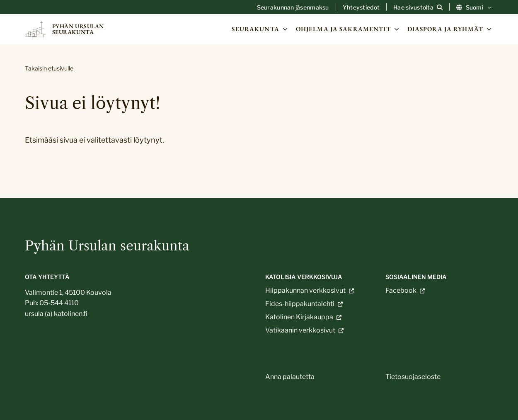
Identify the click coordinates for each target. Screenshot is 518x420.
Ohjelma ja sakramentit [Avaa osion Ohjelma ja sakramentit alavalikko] (348, 29)
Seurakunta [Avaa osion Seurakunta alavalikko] (260, 29)
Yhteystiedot (361, 7)
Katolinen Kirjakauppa (299, 317)
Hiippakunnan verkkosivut (305, 290)
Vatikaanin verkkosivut (300, 330)
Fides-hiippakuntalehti (300, 304)
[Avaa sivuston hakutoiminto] (418, 7)
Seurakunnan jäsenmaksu (293, 7)
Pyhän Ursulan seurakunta (107, 246)
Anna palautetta (290, 377)
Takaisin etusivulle (49, 68)
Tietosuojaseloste (413, 377)
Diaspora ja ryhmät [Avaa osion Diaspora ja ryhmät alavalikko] (450, 29)
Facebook (401, 291)
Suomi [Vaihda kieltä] (475, 7)
